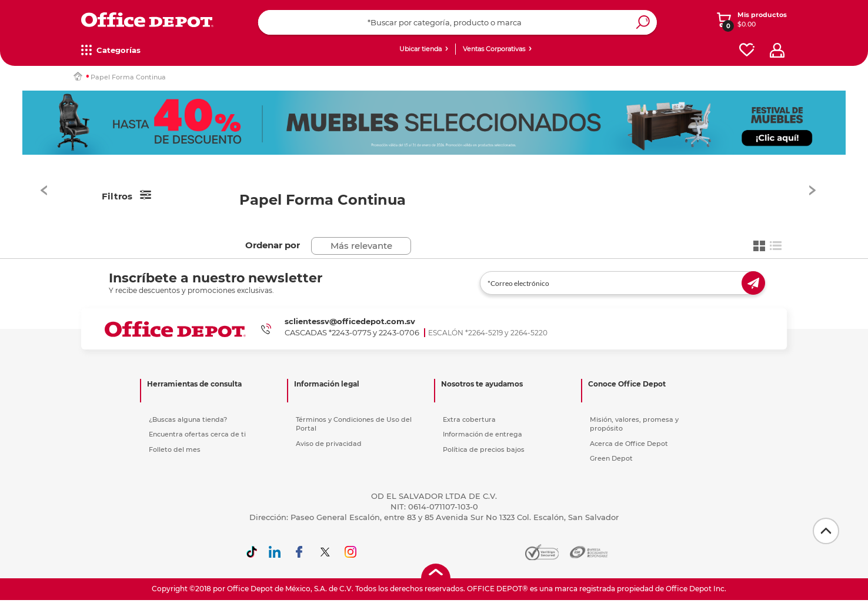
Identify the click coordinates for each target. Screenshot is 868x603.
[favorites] (747, 50)
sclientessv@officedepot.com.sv (350, 321)
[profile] (777, 50)
